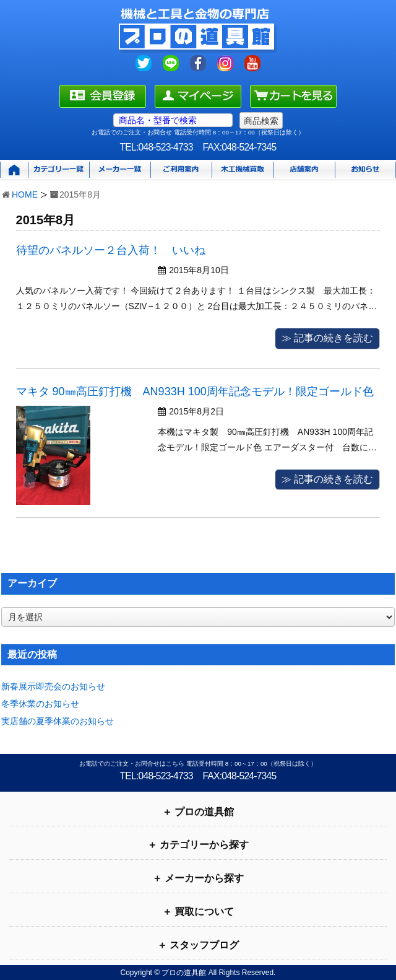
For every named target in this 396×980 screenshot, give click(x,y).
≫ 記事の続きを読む (327, 338)
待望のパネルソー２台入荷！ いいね (111, 250)
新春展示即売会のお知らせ (53, 686)
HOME (25, 195)
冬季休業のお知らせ (40, 704)
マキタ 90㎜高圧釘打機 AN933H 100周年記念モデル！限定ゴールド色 (195, 392)
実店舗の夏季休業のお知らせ (58, 721)
